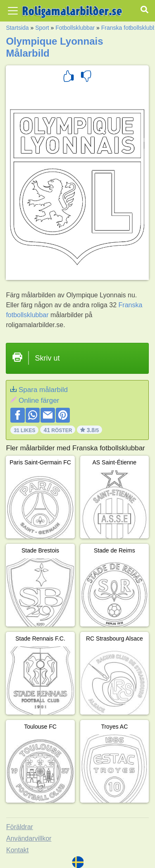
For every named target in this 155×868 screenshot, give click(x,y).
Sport (42, 28)
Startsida (17, 28)
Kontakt (17, 850)
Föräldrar (20, 827)
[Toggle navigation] (13, 11)
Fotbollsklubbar (75, 28)
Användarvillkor (29, 838)
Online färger (39, 401)
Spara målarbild (43, 390)
